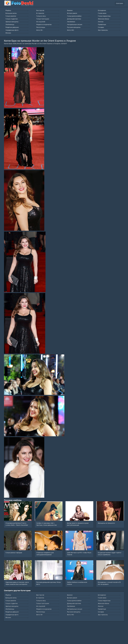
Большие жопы (11, 598)
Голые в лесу (41, 601)
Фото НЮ (70, 615)
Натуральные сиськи (75, 609)
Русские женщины (74, 612)
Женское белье (103, 604)
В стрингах (40, 598)
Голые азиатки (11, 601)
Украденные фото (12, 615)
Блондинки (102, 595)
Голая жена (102, 598)
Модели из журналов (44, 609)
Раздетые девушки (12, 612)
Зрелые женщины (12, 606)
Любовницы (10, 609)
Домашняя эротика (74, 604)
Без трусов (40, 595)
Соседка (101, 612)
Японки (8, 618)
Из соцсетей (41, 606)
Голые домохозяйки (74, 601)
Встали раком (72, 598)
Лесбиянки (71, 606)
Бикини (70, 595)
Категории (120, 3)
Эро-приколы (103, 615)
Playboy (8, 595)
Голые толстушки (43, 604)
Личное (101, 606)
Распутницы (41, 612)
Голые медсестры (104, 601)
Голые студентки (12, 604)
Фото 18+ (40, 615)
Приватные (102, 609)
